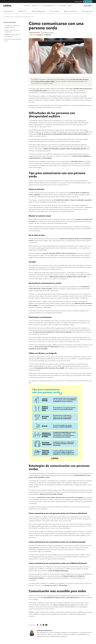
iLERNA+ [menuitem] (70, 6)
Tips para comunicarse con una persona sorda (12, 31)
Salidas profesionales (38, 11)
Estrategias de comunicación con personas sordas (12, 36)
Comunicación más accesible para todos (12, 40)
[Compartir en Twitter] (40, 625)
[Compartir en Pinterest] (43, 625)
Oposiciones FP (8, 11)
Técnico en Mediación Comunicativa (64, 605)
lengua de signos (34, 547)
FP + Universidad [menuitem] (62, 6)
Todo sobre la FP (87, 11)
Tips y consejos (55, 11)
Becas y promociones (71, 11)
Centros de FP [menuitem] (36, 6)
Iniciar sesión (88, 6)
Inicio (5, 17)
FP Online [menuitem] (27, 6)
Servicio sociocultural (35, 33)
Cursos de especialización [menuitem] (49, 6)
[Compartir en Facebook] (38, 625)
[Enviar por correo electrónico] (46, 625)
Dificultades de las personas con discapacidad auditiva (12, 27)
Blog (8, 17)
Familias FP (23, 11)
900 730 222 (89, 1)
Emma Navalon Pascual (47, 33)
